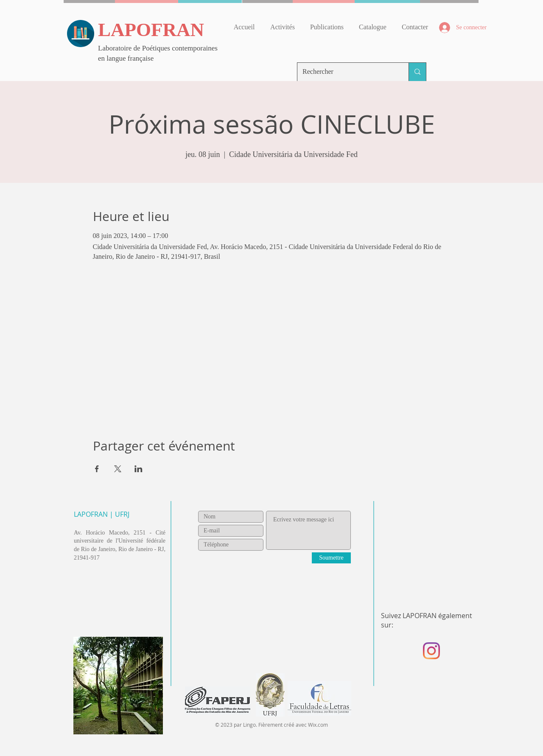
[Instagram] (431, 651)
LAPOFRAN (151, 30)
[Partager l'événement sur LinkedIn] (139, 469)
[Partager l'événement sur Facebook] (97, 469)
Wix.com (318, 725)
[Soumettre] (331, 558)
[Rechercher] (347, 72)
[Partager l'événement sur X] (118, 469)
